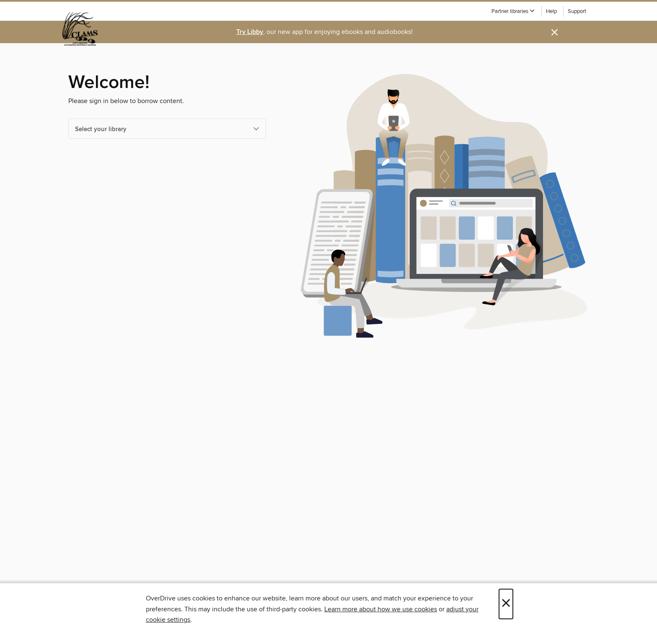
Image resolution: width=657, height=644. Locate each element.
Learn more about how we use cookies (381, 609)
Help (551, 12)
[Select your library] (167, 129)
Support (577, 12)
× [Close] (506, 604)
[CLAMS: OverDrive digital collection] (80, 29)
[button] (513, 12)
